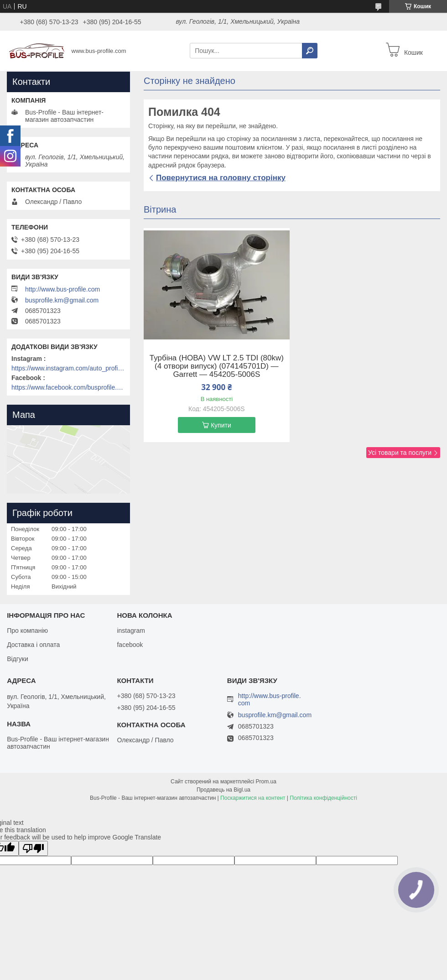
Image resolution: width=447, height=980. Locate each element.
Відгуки (18, 659)
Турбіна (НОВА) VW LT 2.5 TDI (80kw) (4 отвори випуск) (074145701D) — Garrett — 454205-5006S (217, 366)
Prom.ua (266, 782)
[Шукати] (310, 51)
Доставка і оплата (33, 645)
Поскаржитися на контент (253, 798)
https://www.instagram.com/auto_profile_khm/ (68, 368)
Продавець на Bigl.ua (223, 790)
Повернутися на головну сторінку (221, 178)
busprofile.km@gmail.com (62, 300)
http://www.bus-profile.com (62, 289)
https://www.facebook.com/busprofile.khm (68, 387)
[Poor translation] (33, 848)
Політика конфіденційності (323, 798)
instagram (131, 631)
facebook (130, 645)
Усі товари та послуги (400, 453)
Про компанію (27, 631)
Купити (221, 425)
